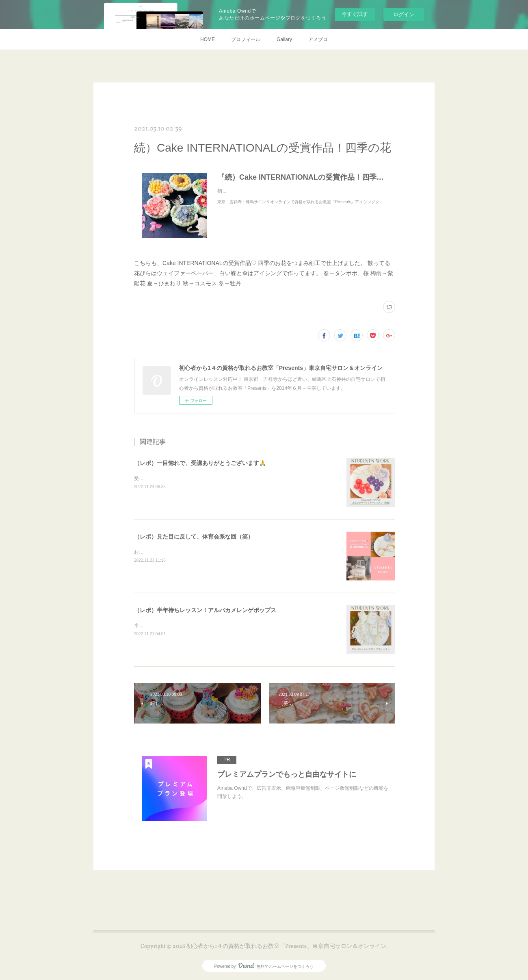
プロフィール (246, 39)
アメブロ (318, 39)
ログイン (404, 14)
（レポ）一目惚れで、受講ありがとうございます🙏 (200, 463)
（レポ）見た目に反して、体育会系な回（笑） (194, 537)
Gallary (284, 39)
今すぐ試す (355, 14)
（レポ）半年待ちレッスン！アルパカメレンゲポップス (205, 610)
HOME (208, 39)
